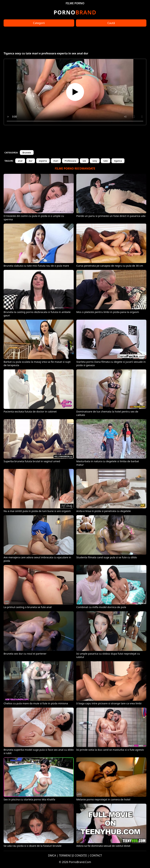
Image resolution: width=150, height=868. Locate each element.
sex (84, 161)
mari (56, 161)
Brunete (27, 153)
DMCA (52, 855)
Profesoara (70, 161)
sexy (95, 161)
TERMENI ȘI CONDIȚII (73, 855)
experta (43, 161)
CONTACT (96, 855)
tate (106, 161)
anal (20, 161)
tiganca (118, 161)
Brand (75, 12)
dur (31, 161)
